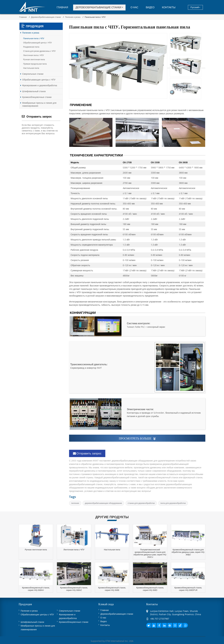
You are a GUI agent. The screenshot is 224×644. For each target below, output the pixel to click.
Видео (150, 7)
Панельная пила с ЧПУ (34, 38)
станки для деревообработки (141, 503)
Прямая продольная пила (35, 64)
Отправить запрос (87, 453)
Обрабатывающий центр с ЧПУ (37, 43)
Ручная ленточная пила (34, 59)
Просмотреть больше (137, 439)
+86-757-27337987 (160, 619)
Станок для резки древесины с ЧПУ (39, 51)
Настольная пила (31, 68)
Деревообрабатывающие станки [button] (98, 7)
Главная (62, 7)
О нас (134, 7)
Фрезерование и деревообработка (40, 85)
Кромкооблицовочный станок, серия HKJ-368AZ (74, 589)
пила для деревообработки (173, 503)
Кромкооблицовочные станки (37, 97)
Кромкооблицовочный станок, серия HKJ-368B (112, 589)
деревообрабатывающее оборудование (103, 503)
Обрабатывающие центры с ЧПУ (39, 80)
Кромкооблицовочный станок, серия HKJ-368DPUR (188, 589)
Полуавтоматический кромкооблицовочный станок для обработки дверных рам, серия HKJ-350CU (150, 553)
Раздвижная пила (31, 47)
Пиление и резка (73, 17)
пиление (75, 503)
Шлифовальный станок (34, 91)
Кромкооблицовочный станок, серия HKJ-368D (150, 589)
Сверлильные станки (33, 74)
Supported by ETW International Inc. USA (112, 641)
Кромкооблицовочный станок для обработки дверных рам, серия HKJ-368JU (188, 552)
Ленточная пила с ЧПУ (34, 55)
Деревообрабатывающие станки (46, 17)
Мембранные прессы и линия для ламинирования (39, 104)
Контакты (169, 7)
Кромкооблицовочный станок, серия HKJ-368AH (36, 589)
